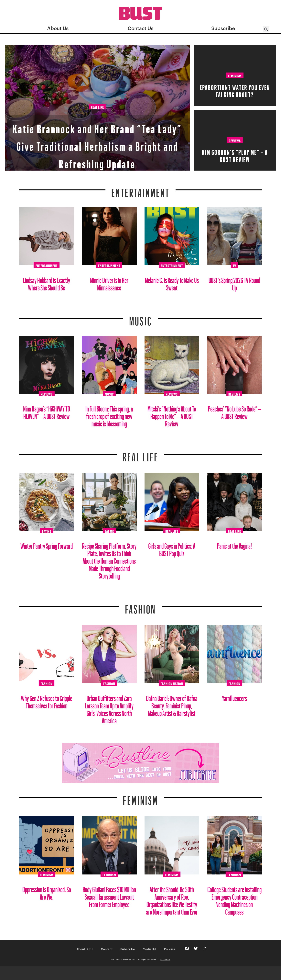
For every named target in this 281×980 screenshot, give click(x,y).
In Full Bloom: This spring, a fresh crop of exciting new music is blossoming (109, 415)
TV (234, 265)
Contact (107, 949)
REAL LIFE (140, 455)
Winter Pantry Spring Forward (47, 544)
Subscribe (128, 949)
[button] (266, 29)
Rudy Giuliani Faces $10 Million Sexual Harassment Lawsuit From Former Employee (109, 895)
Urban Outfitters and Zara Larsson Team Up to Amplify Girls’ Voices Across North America (109, 708)
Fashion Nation (172, 683)
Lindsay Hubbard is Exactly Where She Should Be (47, 282)
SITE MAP (165, 960)
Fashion (140, 607)
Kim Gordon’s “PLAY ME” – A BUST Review (235, 155)
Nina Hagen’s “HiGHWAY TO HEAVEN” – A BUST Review (47, 411)
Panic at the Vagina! (234, 544)
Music (141, 319)
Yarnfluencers (234, 697)
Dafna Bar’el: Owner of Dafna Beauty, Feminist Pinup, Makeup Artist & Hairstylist (172, 704)
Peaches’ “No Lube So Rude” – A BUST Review (234, 411)
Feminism (235, 75)
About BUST (85, 949)
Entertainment (140, 190)
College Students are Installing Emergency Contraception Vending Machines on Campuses (234, 899)
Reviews (235, 140)
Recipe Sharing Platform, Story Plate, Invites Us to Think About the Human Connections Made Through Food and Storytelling (109, 559)
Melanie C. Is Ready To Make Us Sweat (172, 282)
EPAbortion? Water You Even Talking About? (235, 90)
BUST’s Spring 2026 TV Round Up (234, 282)
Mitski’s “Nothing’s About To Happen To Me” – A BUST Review (172, 415)
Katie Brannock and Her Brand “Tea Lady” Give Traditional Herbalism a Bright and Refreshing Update (97, 134)
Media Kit (150, 949)
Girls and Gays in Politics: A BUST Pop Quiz (172, 548)
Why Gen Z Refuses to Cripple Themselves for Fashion (47, 700)
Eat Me (47, 531)
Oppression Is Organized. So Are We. (47, 892)
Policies (170, 949)
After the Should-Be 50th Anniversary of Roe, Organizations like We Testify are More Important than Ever (172, 899)
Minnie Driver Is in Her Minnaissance (109, 282)
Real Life (97, 92)
